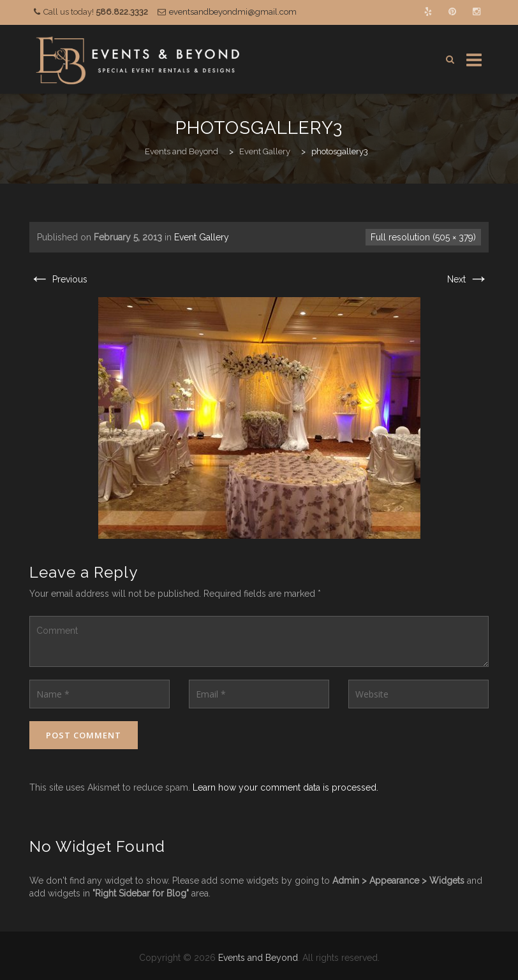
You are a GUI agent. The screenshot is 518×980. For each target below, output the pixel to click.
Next (468, 279)
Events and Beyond (258, 958)
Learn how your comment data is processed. (285, 787)
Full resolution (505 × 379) (423, 237)
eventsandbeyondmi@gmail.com (233, 12)
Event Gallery (202, 237)
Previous (58, 279)
